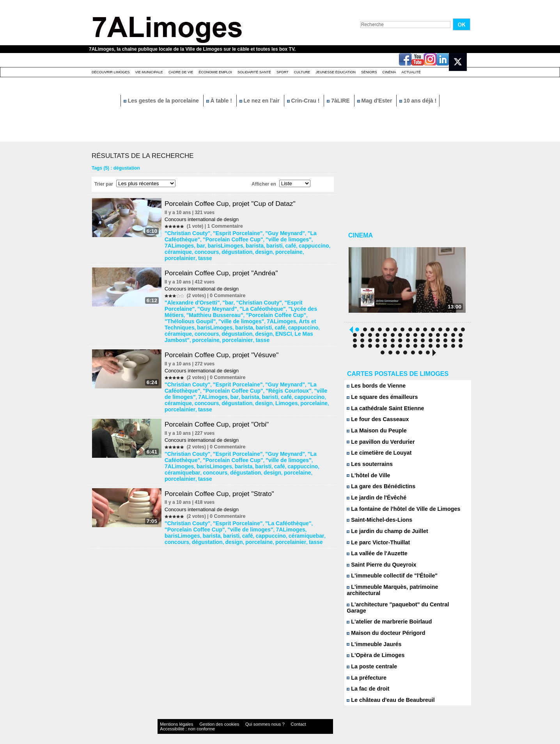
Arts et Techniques (215, 309)
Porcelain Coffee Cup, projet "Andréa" (226, 264)
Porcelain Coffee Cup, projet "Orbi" (221, 395)
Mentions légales (172, 718)
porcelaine (196, 249)
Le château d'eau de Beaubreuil (387, 694)
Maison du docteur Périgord (383, 626)
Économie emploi (215, 72)
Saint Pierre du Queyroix (379, 569)
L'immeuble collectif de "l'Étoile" (388, 580)
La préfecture (365, 671)
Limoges (194, 380)
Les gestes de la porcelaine (162, 101)
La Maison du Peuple (374, 433)
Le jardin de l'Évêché (374, 501)
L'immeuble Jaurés (372, 637)
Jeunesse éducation (336, 72)
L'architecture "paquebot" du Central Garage (403, 603)
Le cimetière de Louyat (377, 456)
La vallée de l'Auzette (375, 558)
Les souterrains (368, 467)
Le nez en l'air (260, 101)
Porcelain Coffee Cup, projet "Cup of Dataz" (235, 204)
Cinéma (389, 72)
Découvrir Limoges (111, 72)
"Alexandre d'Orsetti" (191, 293)
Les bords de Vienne (374, 388)
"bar (222, 293)
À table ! (220, 101)
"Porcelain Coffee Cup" (193, 238)
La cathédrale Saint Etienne (382, 411)
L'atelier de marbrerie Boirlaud (386, 614)
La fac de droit (366, 682)
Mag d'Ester (376, 101)
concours (278, 244)
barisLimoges (316, 238)
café (206, 244)
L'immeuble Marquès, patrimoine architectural (405, 592)
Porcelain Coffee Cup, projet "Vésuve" (226, 335)
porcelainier (224, 249)
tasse (245, 249)
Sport (283, 72)
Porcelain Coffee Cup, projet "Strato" (224, 455)
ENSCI (299, 315)
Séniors (369, 72)
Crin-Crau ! (304, 101)
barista (175, 244)
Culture (302, 72)
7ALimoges (276, 238)
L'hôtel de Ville (367, 479)
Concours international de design (204, 219)
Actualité (411, 72)
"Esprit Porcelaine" (230, 233)
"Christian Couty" (187, 233)
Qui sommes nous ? (239, 718)
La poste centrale (370, 660)
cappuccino (226, 244)
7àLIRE (339, 101)
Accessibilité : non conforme (295, 718)
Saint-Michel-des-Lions (377, 524)
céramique (254, 244)
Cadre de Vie (181, 72)
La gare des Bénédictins (378, 490)
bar (294, 238)
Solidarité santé (254, 72)
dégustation (305, 244)
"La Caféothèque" (311, 233)
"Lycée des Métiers (254, 298)
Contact (264, 718)
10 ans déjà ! (418, 101)
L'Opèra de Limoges (373, 648)
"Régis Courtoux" (241, 369)
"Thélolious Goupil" (243, 304)
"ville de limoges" (241, 238)
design (175, 249)
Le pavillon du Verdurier (378, 445)
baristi (192, 244)
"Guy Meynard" (271, 233)
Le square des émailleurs (379, 399)
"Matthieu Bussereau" (302, 298)
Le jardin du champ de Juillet (384, 535)
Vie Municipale (149, 72)
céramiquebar (257, 435)
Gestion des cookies (204, 718)
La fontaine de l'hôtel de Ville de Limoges (399, 513)
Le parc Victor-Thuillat (376, 546)
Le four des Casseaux (375, 422)
